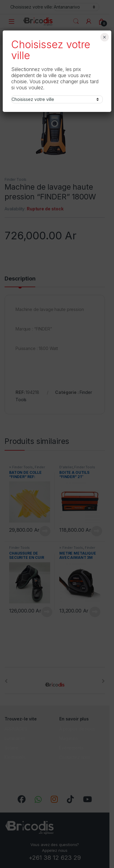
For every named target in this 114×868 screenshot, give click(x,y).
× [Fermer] (104, 37)
